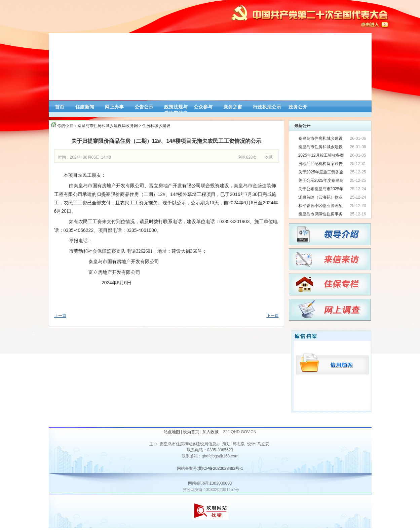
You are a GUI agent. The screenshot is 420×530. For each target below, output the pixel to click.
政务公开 (298, 107)
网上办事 (114, 107)
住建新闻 (85, 107)
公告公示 (144, 107)
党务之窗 (233, 107)
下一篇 (273, 316)
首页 (60, 107)
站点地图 (172, 432)
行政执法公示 (267, 107)
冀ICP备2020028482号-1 (220, 468)
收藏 (269, 157)
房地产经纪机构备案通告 (320, 164)
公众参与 (203, 107)
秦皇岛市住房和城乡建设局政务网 (108, 126)
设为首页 (191, 432)
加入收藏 (211, 432)
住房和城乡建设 (156, 126)
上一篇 (60, 316)
